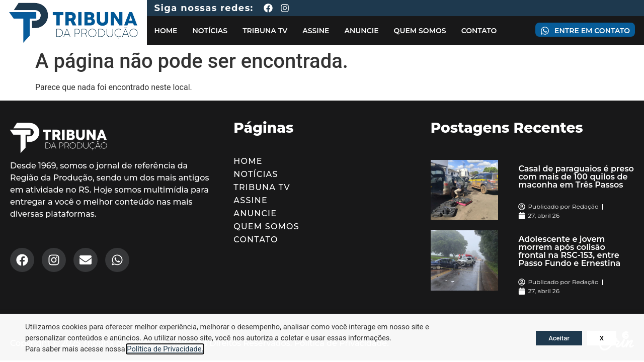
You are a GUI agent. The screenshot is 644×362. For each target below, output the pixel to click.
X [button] (602, 338)
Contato (479, 31)
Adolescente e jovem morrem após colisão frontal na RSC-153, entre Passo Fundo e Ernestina (569, 251)
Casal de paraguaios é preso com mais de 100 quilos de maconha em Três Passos (576, 177)
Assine (316, 31)
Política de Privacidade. (165, 349)
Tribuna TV (265, 31)
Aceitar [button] (559, 338)
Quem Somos (420, 31)
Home (166, 31)
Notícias (210, 31)
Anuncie (361, 31)
